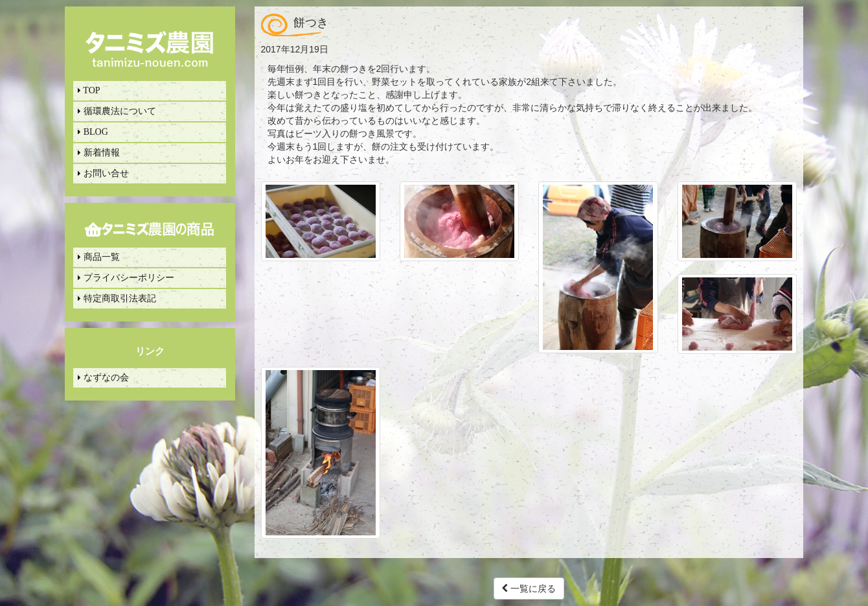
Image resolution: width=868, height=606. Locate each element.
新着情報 (99, 153)
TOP (89, 90)
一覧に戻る (529, 589)
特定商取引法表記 (117, 298)
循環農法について (117, 111)
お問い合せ (103, 173)
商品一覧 (99, 257)
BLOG (93, 132)
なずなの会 (103, 378)
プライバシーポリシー (126, 278)
